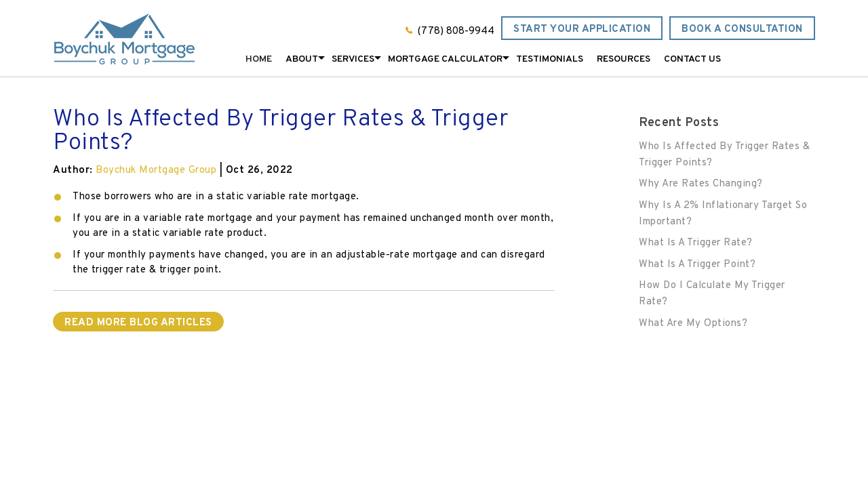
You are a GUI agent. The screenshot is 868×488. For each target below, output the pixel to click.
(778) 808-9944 (456, 32)
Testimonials (550, 59)
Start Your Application (582, 29)
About (302, 59)
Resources (624, 59)
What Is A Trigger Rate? (696, 243)
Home (259, 59)
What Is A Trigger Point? (697, 265)
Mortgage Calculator (445, 59)
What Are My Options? (693, 324)
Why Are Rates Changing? (701, 184)
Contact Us (692, 59)
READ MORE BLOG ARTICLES (138, 323)
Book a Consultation (742, 29)
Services (353, 59)
